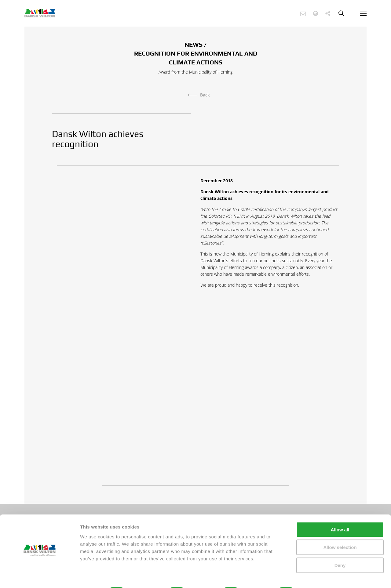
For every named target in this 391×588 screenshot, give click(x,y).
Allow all (340, 513)
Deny (340, 549)
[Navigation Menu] (363, 13)
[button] (306, 14)
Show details (321, 576)
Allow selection (340, 531)
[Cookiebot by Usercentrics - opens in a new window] (40, 576)
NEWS (194, 44)
